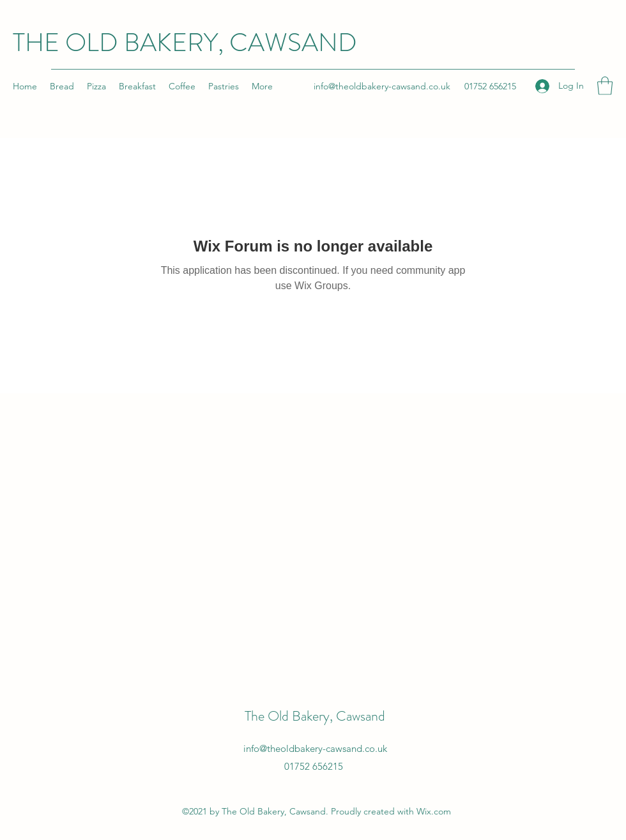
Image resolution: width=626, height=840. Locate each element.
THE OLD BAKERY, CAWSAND (185, 42)
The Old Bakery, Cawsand (315, 716)
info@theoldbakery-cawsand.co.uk (382, 86)
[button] (605, 86)
